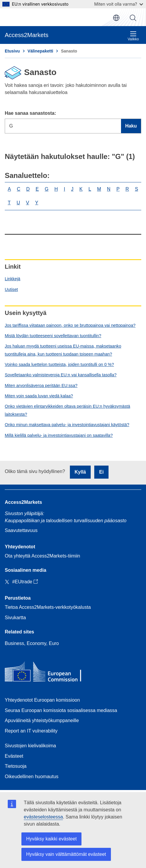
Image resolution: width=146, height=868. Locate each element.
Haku (133, 18)
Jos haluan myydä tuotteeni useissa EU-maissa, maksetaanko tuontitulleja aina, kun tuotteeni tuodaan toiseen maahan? (63, 350)
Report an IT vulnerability (31, 731)
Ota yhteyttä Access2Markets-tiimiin (42, 556)
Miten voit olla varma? (119, 4)
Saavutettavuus (21, 530)
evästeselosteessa (43, 817)
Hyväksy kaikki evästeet (51, 839)
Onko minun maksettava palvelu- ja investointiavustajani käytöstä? (67, 425)
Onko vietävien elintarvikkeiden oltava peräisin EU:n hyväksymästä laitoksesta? (67, 410)
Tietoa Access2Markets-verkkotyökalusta (48, 607)
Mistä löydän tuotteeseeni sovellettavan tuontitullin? (53, 336)
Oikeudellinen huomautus (32, 777)
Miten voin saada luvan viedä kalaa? (39, 396)
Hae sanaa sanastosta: (30, 113)
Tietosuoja (16, 766)
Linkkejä (12, 279)
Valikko (133, 36)
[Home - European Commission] (48, 673)
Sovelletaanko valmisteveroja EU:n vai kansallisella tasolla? (61, 375)
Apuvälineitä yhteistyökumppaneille (42, 720)
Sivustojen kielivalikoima (30, 746)
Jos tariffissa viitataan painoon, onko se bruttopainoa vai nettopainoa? (70, 325)
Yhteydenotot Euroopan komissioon (42, 700)
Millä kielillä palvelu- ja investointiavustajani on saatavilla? (59, 435)
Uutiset (11, 289)
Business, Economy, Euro (32, 643)
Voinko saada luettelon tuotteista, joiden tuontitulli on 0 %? (59, 364)
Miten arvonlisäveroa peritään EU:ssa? (41, 386)
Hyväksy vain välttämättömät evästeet (66, 854)
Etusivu (12, 51)
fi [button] (116, 18)
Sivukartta (15, 618)
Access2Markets (23, 502)
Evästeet (14, 756)
